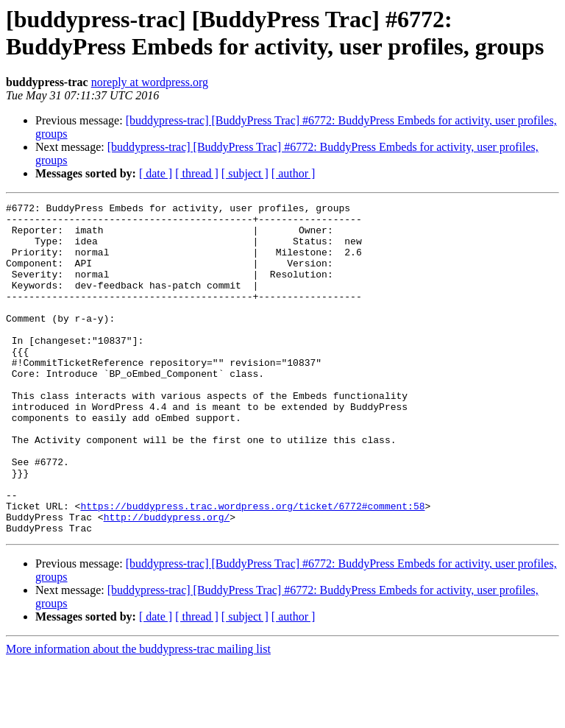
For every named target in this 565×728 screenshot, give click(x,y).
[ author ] (294, 173)
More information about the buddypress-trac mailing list (138, 715)
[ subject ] (245, 173)
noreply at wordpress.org (150, 82)
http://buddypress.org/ (167, 581)
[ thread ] (197, 173)
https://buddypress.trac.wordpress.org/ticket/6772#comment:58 (252, 568)
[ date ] (156, 173)
